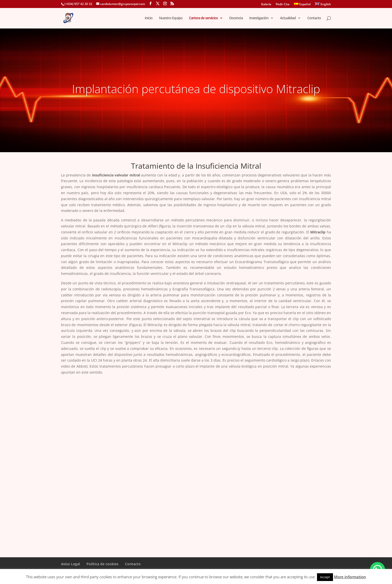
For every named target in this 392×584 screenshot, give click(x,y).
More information (350, 577)
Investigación (259, 18)
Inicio (149, 18)
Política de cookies (102, 564)
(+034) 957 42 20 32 (78, 4)
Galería (266, 4)
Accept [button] (325, 577)
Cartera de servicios (203, 18)
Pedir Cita (283, 4)
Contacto (314, 18)
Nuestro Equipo (171, 18)
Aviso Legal (70, 564)
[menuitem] (302, 5)
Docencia (236, 18)
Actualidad (288, 18)
